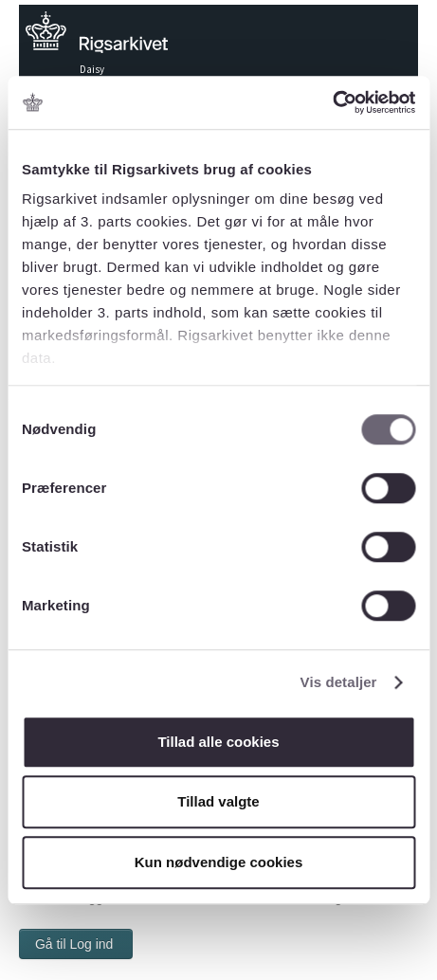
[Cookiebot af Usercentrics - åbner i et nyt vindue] (332, 102)
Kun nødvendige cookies (219, 862)
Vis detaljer (339, 682)
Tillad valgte (218, 801)
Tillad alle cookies (218, 742)
